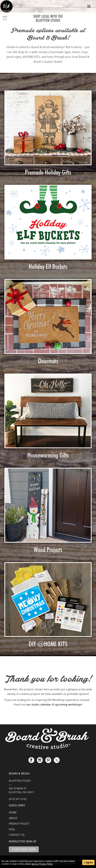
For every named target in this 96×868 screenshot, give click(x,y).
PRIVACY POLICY (19, 824)
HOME (13, 812)
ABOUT (13, 818)
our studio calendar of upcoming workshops (54, 704)
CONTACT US (17, 835)
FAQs (12, 829)
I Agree (88, 862)
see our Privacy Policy (42, 864)
